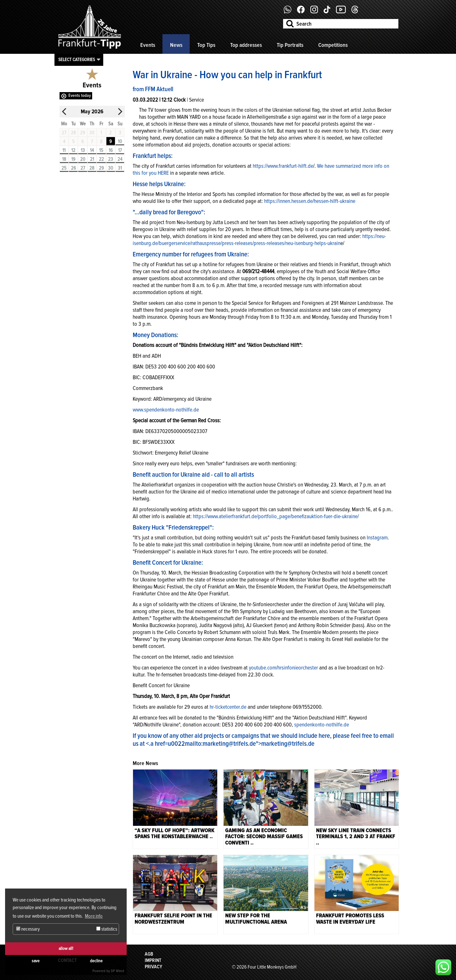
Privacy (153, 967)
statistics (107, 929)
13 (83, 150)
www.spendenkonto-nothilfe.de (166, 410)
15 (101, 150)
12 (73, 150)
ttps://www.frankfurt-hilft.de (284, 166)
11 (64, 150)
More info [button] (94, 916)
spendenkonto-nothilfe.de (322, 725)
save (36, 961)
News (176, 45)
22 (101, 159)
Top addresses (246, 45)
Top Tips (206, 45)
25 (64, 168)
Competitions (333, 45)
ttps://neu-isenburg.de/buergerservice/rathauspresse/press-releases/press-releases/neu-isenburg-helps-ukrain (259, 240)
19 (73, 159)
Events (148, 45)
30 (111, 168)
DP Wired (117, 971)
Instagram (377, 537)
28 (92, 168)
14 (92, 150)
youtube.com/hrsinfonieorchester (283, 668)
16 (111, 150)
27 (83, 168)
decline (96, 961)
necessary (28, 929)
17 (120, 150)
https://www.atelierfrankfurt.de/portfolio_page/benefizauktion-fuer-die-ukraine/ (276, 516)
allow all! (66, 949)
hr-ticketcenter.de (227, 707)
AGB (149, 954)
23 (111, 159)
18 (64, 159)
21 (92, 159)
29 (101, 168)
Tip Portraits (290, 45)
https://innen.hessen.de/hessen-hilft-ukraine (310, 201)
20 (83, 159)
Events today (80, 95)
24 (120, 159)
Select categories (77, 60)
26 (73, 168)
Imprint (153, 960)
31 (120, 168)
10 (120, 141)
